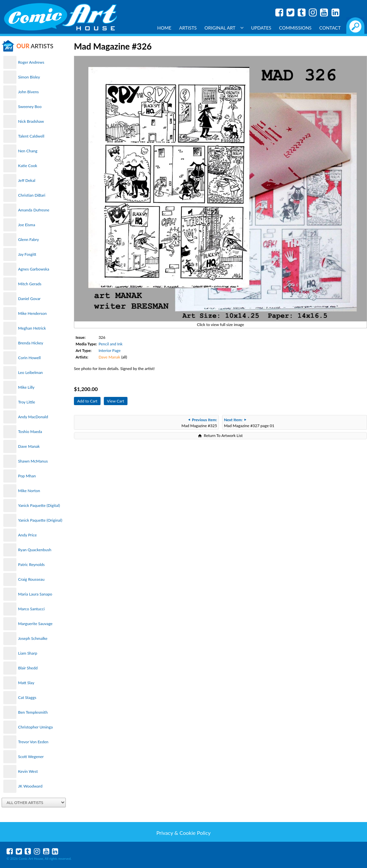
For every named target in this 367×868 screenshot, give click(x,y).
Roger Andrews (31, 62)
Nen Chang (28, 151)
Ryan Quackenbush (35, 550)
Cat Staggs (27, 697)
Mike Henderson (32, 313)
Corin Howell (29, 358)
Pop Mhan (27, 476)
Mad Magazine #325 (199, 423)
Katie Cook (28, 166)
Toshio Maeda (30, 432)
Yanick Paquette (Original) (40, 520)
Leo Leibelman (30, 372)
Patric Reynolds (31, 564)
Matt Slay (26, 683)
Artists (188, 28)
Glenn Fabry (29, 239)
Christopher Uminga (35, 727)
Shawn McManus (33, 461)
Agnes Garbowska (34, 269)
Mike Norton (29, 491)
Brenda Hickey (31, 343)
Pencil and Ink (111, 344)
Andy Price (27, 535)
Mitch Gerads (30, 284)
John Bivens (28, 92)
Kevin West (28, 771)
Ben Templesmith (33, 712)
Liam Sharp (28, 653)
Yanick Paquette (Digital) (39, 505)
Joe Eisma (27, 225)
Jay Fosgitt (27, 254)
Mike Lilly (26, 387)
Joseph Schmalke (33, 638)
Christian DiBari (32, 195)
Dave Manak (29, 446)
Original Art (224, 28)
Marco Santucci (31, 609)
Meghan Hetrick (32, 328)
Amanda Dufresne (34, 210)
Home (164, 28)
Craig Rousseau (31, 579)
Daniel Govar (29, 299)
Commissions (295, 28)
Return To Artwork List (223, 435)
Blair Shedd (28, 668)
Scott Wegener (31, 757)
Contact (330, 28)
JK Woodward (30, 786)
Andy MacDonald (33, 417)
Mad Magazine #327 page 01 (249, 423)
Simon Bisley (29, 77)
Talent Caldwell (31, 136)
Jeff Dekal (27, 180)
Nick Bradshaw (31, 121)
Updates (261, 28)
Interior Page (110, 350)
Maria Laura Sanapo (35, 594)
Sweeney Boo (30, 107)
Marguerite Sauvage (35, 624)
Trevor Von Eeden (33, 742)
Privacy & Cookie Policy (183, 833)
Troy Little (27, 402)
